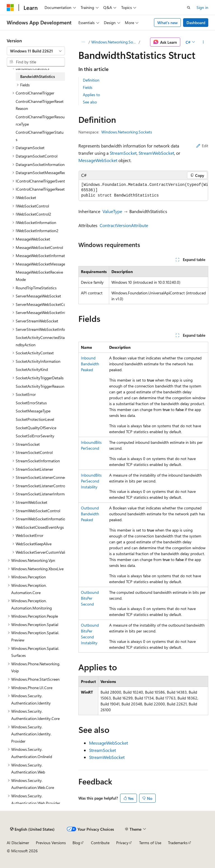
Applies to (91, 95)
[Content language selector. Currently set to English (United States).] (32, 829)
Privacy (122, 843)
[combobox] (36, 51)
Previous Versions (51, 843)
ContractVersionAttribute (124, 225)
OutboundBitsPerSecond (90, 598)
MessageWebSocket (98, 160)
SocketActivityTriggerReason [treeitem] (40, 386)
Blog (76, 843)
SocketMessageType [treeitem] (33, 411)
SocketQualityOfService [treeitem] (36, 428)
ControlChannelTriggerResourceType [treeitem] (40, 120)
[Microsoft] (10, 8)
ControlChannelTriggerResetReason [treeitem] (40, 105)
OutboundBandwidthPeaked (90, 514)
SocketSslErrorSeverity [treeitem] (35, 436)
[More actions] (203, 42)
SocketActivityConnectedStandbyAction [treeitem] (40, 341)
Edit (202, 146)
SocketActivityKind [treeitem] (32, 369)
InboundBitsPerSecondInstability (91, 481)
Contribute (100, 843)
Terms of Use (150, 843)
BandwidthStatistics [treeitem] (38, 76)
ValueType (112, 211)
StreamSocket (123, 153)
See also (90, 102)
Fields (88, 87)
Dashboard (196, 23)
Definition (91, 80)
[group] (143, 190)
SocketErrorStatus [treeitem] (31, 403)
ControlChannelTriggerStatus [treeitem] (40, 136)
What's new (168, 23)
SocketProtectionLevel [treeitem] (35, 419)
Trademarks (178, 843)
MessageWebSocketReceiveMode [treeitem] (39, 276)
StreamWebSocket (156, 153)
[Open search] (189, 8)
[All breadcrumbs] (83, 42)
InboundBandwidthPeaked (90, 364)
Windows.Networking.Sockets (114, 42)
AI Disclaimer (18, 843)
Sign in (202, 7)
